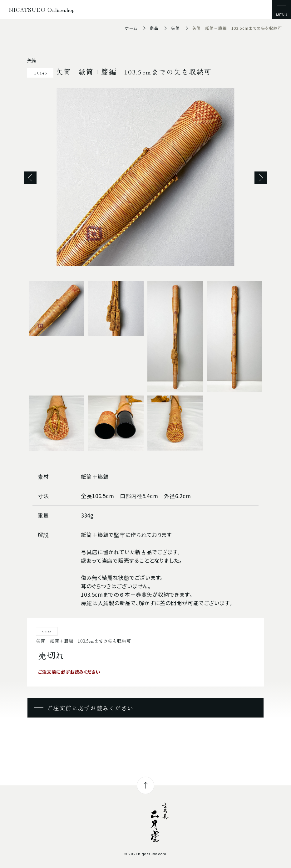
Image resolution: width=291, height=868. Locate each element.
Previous (30, 178)
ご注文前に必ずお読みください (69, 672)
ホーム (131, 28)
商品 (154, 28)
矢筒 (175, 28)
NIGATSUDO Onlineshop (42, 9)
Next (261, 178)
